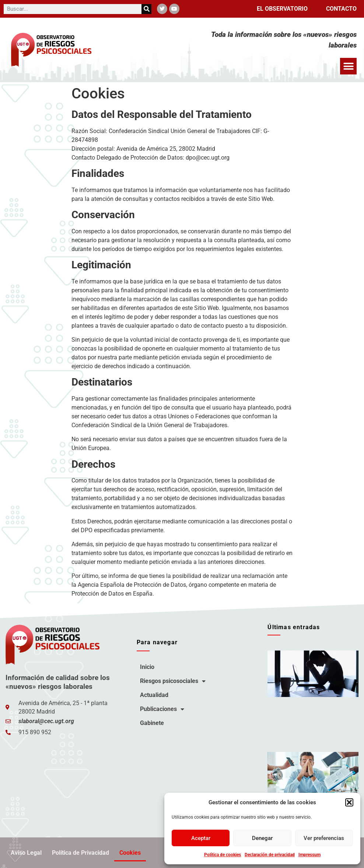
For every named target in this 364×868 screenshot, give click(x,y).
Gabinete (152, 723)
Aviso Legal (26, 853)
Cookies (130, 853)
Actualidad (154, 695)
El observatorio (282, 9)
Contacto (341, 9)
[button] (349, 802)
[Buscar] (146, 9)
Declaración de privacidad (270, 855)
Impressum (309, 855)
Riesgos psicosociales (173, 681)
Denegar (262, 838)
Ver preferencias (324, 838)
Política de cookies (223, 855)
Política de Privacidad (80, 853)
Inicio (147, 667)
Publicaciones (162, 709)
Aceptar (201, 838)
